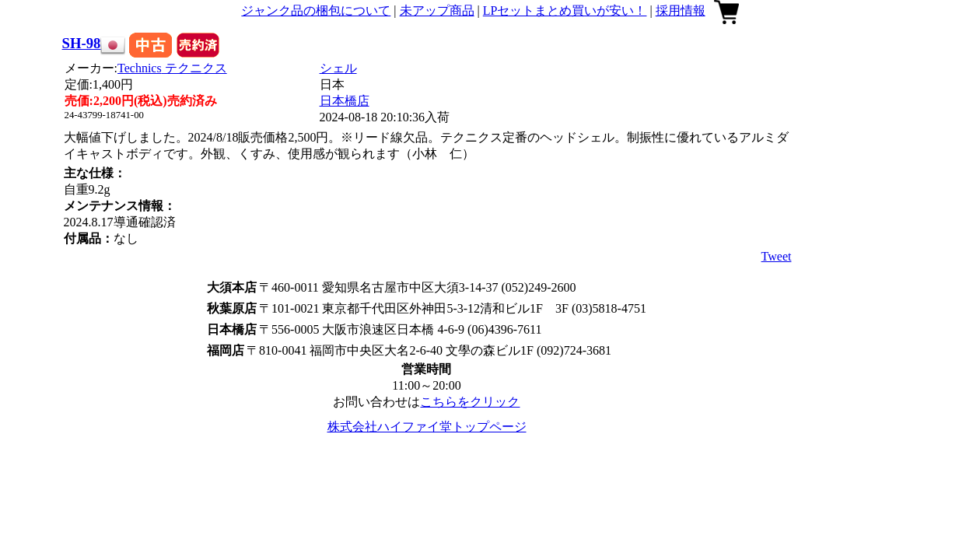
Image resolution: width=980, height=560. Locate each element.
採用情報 (681, 10)
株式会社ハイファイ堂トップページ (427, 427)
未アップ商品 (437, 10)
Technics (172, 68)
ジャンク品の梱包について (316, 10)
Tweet (777, 256)
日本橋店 (345, 101)
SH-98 (82, 43)
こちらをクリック (470, 402)
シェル (338, 68)
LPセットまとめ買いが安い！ (565, 10)
